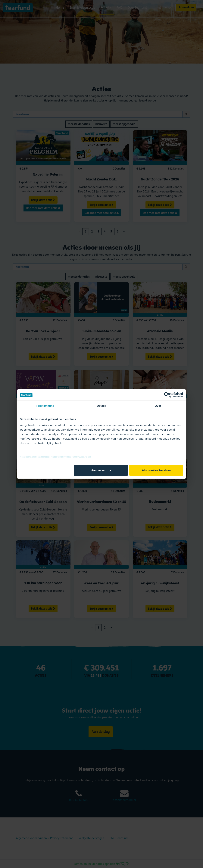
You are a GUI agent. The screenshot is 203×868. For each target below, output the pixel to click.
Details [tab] (101, 406)
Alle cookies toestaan (156, 470)
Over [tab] (158, 406)
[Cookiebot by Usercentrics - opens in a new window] (167, 395)
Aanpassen (101, 470)
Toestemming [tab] (45, 406)
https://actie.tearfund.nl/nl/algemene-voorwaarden (55, 457)
